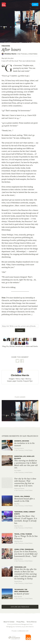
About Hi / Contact (9, 622)
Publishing (6, 46)
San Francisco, (28, 54)
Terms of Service (32, 622)
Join (35, 4)
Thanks (20, 330)
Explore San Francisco (20, 607)
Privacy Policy (20, 622)
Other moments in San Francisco (20, 436)
